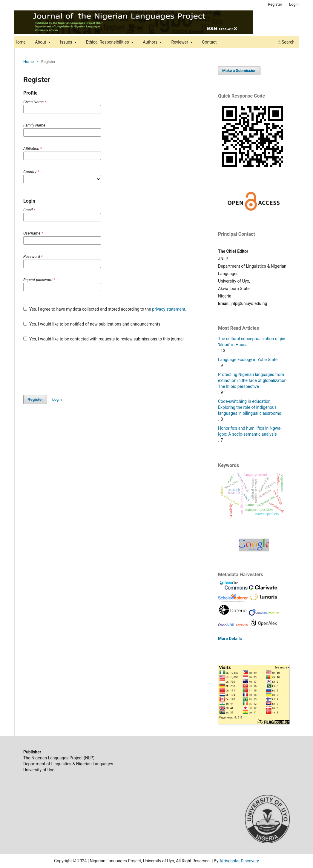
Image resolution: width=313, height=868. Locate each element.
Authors (151, 42)
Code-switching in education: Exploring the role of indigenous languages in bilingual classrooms (250, 407)
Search (286, 42)
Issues (67, 42)
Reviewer (180, 42)
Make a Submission (239, 71)
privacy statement (169, 309)
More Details (230, 639)
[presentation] (69, 369)
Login (294, 4)
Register (275, 4)
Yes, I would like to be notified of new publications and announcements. (92, 324)
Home (20, 42)
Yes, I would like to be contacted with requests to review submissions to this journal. (104, 339)
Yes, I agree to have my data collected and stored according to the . (105, 309)
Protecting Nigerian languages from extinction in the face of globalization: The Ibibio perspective (253, 380)
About (41, 42)
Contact (209, 42)
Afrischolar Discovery (239, 861)
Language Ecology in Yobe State (248, 360)
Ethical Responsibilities (108, 42)
